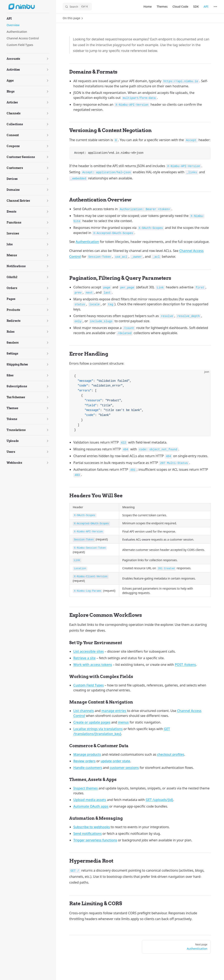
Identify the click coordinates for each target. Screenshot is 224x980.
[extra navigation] (215, 7)
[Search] (77, 7)
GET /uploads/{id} (159, 800)
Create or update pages (92, 722)
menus (123, 722)
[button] (28, 19)
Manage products (87, 754)
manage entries (114, 711)
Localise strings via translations (98, 729)
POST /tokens (185, 665)
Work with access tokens (93, 665)
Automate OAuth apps (91, 806)
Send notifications (87, 834)
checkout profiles (171, 754)
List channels (84, 711)
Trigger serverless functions (95, 840)
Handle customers (88, 768)
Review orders (84, 761)
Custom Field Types (89, 685)
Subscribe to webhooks (92, 827)
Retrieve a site (84, 658)
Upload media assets (90, 800)
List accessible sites (89, 651)
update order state (115, 761)
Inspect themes (86, 788)
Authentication (87, 242)
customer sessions (124, 768)
